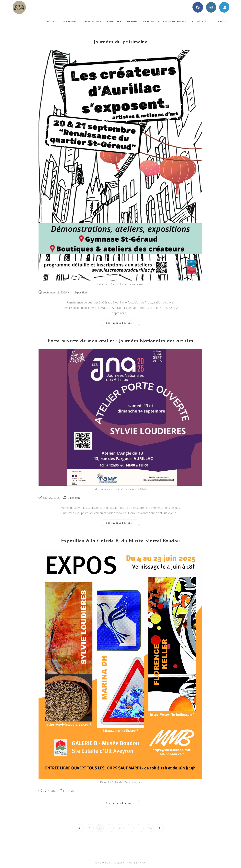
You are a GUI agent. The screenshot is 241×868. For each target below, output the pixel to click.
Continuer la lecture (123, 324)
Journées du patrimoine (120, 42)
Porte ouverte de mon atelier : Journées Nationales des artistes (120, 341)
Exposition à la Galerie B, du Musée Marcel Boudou (120, 541)
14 (150, 828)
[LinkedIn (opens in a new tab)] (224, 7)
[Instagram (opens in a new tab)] (211, 7)
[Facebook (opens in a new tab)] (198, 7)
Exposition (81, 292)
